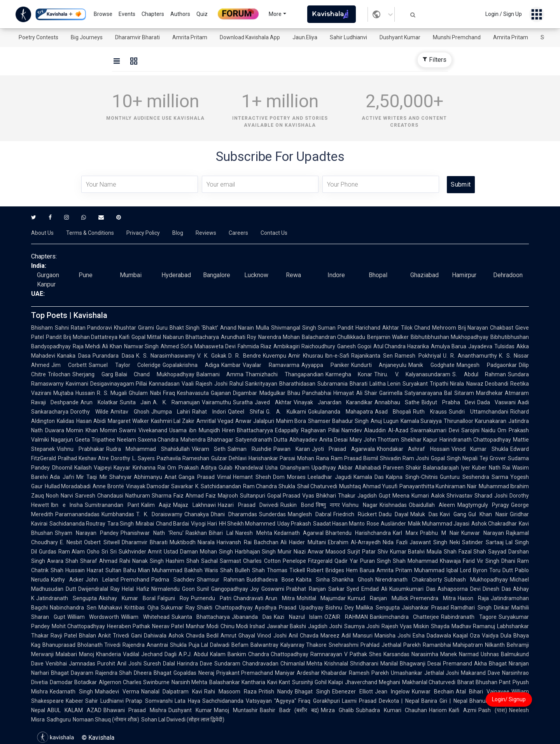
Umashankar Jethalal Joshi (425, 673)
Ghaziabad (424, 275)
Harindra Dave (195, 664)
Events (127, 14)
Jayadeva (480, 346)
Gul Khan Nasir (488, 514)
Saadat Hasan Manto (339, 524)
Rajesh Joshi (212, 384)
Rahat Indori (209, 412)
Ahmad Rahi (115, 561)
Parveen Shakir (402, 468)
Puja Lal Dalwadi (209, 645)
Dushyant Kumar (400, 37)
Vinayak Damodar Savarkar (160, 486)
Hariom (438, 710)
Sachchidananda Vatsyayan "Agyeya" (249, 701)
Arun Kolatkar (99, 402)
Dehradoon (508, 275)
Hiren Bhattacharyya (248, 430)
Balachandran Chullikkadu (334, 337)
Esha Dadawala (432, 636)
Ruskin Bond (297, 505)
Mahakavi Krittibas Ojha (129, 608)
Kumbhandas (118, 514)
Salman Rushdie (249, 449)
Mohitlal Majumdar (321, 598)
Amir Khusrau (306, 356)
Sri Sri (109, 552)
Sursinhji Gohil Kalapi (318, 682)
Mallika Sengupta (378, 608)
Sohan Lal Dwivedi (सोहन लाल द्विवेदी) (183, 720)
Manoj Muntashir (236, 710)
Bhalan (87, 636)
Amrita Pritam (190, 37)
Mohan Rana (313, 458)
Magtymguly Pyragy (483, 505)
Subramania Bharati (342, 384)
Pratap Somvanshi (149, 701)
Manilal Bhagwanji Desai (411, 664)
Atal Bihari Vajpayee (483, 692)
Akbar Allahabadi (360, 468)
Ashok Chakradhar (494, 524)
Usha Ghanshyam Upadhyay (301, 468)
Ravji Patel (64, 636)
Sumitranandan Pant (112, 505)
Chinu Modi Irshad (243, 626)
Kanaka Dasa (74, 356)
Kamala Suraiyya (421, 421)
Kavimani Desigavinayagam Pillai (106, 384)
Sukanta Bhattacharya (201, 617)
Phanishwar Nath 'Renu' (152, 533)
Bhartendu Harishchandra (358, 533)
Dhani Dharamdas (234, 514)
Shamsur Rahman (221, 580)
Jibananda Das (252, 617)
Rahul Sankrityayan (254, 384)
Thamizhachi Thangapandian (284, 374)
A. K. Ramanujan (177, 402)
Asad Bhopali (393, 412)
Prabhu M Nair (440, 533)
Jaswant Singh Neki (435, 542)
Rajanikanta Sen (372, 356)
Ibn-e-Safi (337, 356)
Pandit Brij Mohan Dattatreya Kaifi (88, 337)
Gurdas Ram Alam (62, 552)
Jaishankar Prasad (425, 608)
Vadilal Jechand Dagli (150, 654)
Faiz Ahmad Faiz (195, 496)
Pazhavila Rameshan (183, 458)
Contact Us (274, 233)
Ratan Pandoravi (92, 328)
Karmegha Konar (349, 374)
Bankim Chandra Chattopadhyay (268, 654)
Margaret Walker (128, 421)
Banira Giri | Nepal (444, 701)
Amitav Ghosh (130, 412)
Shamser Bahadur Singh (338, 421)
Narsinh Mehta (190, 682)
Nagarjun (62, 440)
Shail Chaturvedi (317, 486)
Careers (238, 233)
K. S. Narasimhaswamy (166, 356)
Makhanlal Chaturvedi (429, 682)
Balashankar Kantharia (237, 682)
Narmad (469, 654)
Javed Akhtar (273, 402)
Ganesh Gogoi (354, 346)
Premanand (458, 664)
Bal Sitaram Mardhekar (473, 393)
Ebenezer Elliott (353, 692)
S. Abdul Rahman (479, 374)
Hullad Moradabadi (68, 486)
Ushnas (490, 654)
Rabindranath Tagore (469, 617)
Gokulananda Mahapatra (340, 412)
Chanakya (197, 514)
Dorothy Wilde (89, 412)
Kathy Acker (67, 580)
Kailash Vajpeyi (93, 468)
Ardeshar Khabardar (322, 673)
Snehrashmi (344, 645)
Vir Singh (488, 561)
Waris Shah (219, 570)
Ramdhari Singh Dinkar (480, 608)
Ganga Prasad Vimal (205, 477)
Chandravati (248, 598)
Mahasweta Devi (215, 346)
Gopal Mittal (146, 337)
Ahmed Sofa (177, 346)
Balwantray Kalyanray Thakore (289, 645)
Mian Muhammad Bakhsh (170, 570)
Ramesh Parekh (369, 673)
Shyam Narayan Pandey (87, 533)
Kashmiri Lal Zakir (173, 421)
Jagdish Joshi (325, 626)
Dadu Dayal (394, 514)
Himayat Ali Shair (355, 393)
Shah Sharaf (81, 561)
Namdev (352, 430)
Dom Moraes (290, 477)
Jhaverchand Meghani (373, 682)
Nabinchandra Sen (73, 608)
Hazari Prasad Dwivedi (248, 505)
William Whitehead (145, 617)
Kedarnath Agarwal (299, 533)
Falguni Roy (173, 598)
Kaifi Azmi (463, 710)
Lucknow (256, 275)
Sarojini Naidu (479, 430)
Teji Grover (493, 458)
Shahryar (121, 477)
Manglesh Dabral (310, 514)
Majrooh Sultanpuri (241, 496)
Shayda (440, 626)
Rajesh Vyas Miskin (405, 626)
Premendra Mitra (433, 598)
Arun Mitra (280, 598)
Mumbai (131, 275)
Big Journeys (87, 37)
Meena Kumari (411, 496)
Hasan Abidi (91, 421)
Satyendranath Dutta (261, 440)
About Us (42, 233)
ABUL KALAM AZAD (74, 710)
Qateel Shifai (246, 412)
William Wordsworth (93, 617)
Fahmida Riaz (255, 346)
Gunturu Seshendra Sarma (474, 477)
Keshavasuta (193, 393)
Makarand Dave (480, 673)
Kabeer (74, 701)
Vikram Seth (209, 449)
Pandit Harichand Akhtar (368, 328)
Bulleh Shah (250, 570)
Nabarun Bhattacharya (191, 337)
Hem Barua (360, 570)
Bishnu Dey (340, 608)
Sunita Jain (135, 402)
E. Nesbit (71, 542)
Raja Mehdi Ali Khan (97, 346)
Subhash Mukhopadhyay (476, 580)
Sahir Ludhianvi (348, 37)
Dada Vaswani (496, 402)
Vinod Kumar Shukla (480, 449)
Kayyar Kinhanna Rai (139, 468)
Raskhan (196, 533)
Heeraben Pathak (129, 626)
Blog (178, 233)
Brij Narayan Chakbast (486, 328)
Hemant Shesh (252, 477)
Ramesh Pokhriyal (418, 356)
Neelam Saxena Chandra (148, 440)
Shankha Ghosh (353, 580)
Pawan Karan (292, 449)
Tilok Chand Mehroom (429, 328)
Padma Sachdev (173, 580)
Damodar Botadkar (73, 682)
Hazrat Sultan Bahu (111, 570)
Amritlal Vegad (215, 421)
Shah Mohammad (415, 561)
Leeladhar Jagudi (330, 477)
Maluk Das (424, 514)
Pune (86, 275)
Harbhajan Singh (255, 552)
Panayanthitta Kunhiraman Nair (438, 486)
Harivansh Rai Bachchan (248, 542)
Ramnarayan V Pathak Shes (346, 654)
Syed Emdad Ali (367, 589)
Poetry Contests (38, 37)
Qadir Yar (346, 561)
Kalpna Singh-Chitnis (412, 477)
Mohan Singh (216, 552)
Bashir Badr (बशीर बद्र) (289, 710)
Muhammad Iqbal (436, 570)
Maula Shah (442, 552)
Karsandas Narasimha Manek (420, 654)
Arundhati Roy (239, 337)
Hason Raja (473, 598)
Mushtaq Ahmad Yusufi (368, 486)
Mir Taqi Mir (92, 477)
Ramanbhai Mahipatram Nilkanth (464, 645)
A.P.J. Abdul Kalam (202, 654)
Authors (180, 14)
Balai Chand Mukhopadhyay (155, 374)
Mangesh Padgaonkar (487, 365)
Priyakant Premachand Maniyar (255, 673)
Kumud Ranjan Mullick (378, 598)
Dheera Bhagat (153, 673)
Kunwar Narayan (483, 533)
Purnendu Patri (211, 598)
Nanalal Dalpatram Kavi (172, 692)
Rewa (293, 275)
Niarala (206, 542)
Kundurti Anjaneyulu (379, 365)
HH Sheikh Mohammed (247, 524)
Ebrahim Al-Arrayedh (354, 542)
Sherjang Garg (93, 374)
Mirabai (145, 524)
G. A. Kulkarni (286, 412)
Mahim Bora (291, 421)
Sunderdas (272, 514)
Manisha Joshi (393, 636)
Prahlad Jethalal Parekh (390, 645)
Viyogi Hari (204, 524)
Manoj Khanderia (100, 654)
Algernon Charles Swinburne (134, 682)
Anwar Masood (327, 552)
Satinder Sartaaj (483, 542)
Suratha (243, 402)
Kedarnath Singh (71, 692)
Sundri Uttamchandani (479, 412)
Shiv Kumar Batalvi (401, 552)
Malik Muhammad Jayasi (439, 524)
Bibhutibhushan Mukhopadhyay (450, 337)
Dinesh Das (497, 589)
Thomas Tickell (286, 570)
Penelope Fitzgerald (308, 561)
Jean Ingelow (392, 692)
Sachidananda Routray (77, 524)
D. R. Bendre (245, 356)
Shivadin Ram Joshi (404, 458)
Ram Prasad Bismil (354, 458)
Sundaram (227, 664)
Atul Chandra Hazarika (401, 346)
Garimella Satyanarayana (411, 393)
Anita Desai (333, 440)
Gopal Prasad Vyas (291, 496)
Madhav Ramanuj (473, 626)
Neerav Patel (168, 626)
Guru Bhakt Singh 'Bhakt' (187, 328)
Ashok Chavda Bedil (193, 636)
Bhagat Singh (312, 692)
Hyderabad (176, 275)
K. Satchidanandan (218, 486)
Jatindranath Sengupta (66, 598)
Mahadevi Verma (117, 692)
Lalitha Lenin (385, 384)
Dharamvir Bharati (137, 37)
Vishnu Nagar (360, 505)
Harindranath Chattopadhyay (475, 440)
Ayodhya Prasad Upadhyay (289, 608)
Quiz (202, 14)
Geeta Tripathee (95, 440)
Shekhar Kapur (419, 440)
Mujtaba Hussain (74, 393)
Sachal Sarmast (221, 561)
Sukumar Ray (178, 608)
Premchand (135, 580)
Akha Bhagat (490, 664)
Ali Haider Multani (303, 542)
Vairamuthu (216, 402)
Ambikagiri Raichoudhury (304, 346)
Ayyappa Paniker (325, 365)
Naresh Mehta (254, 533)
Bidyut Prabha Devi (448, 402)
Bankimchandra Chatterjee (405, 617)
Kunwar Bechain (433, 692)
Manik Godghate (431, 365)
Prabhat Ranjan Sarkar (315, 589)
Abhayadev (303, 440)
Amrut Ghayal (238, 636)
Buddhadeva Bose (270, 580)
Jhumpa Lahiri (171, 412)
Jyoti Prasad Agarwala (343, 449)
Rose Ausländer (386, 524)
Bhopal (378, 275)
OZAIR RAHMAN (346, 617)
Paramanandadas (77, 514)
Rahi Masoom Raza (230, 692)
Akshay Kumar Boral (127, 598)
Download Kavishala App (250, 37)
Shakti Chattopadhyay (225, 608)
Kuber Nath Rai (491, 468)
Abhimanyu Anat (155, 477)
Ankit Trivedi (114, 636)
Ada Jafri (62, 477)
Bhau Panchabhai (309, 393)
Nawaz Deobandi (487, 384)
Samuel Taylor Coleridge (125, 365)
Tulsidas (504, 346)
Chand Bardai (172, 524)
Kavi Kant (279, 682)
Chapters (153, 14)
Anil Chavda (304, 636)
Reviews (206, 233)
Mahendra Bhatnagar (207, 440)
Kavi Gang (453, 514)
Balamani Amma (220, 374)
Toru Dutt (501, 570)
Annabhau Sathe (397, 402)
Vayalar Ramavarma (271, 365)
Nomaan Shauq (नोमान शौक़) (106, 720)
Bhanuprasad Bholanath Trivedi (81, 645)
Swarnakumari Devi (435, 430)
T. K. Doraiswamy (159, 514)
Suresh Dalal (159, 664)
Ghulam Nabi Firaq (152, 393)
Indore (336, 275)
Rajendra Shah (114, 673)
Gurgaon (48, 275)
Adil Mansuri (357, 636)
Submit (461, 184)
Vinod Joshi (272, 636)
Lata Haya (187, 701)
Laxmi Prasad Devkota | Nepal (381, 701)
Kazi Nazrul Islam (298, 617)
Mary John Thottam (374, 440)
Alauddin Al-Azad (386, 430)
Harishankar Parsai (272, 458)
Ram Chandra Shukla (269, 486)
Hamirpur (464, 275)
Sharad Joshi (491, 496)
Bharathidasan (297, 384)
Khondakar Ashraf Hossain (413, 449)
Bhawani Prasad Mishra (135, 710)
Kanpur (46, 284)
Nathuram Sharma (149, 496)
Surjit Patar (361, 552)
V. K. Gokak (212, 356)
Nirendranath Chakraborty (409, 580)
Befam (240, 645)
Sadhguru (59, 720)
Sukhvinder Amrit (140, 552)
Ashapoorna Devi (459, 589)
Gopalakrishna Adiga (191, 365)
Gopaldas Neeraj (194, 673)
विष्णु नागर (328, 505)
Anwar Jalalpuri (255, 421)
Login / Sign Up (504, 14)
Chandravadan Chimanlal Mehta (283, 664)
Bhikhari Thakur (336, 496)
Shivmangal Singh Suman (303, 328)
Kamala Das (369, 477)
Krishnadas (393, 505)
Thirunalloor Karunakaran (475, 421)
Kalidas (66, 421)
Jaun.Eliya (305, 37)
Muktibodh (183, 542)
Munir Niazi (292, 552)
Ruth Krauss (430, 412)
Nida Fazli (395, 542)
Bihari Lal (221, 533)
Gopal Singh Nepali (454, 458)
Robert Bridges (325, 570)
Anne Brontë (108, 486)
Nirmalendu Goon (173, 589)
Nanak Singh (148, 561)
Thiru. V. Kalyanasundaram (412, 374)
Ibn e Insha (67, 505)
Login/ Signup (509, 699)
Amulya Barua (449, 346)
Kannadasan (164, 384)
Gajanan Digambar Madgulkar (248, 393)
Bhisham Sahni (50, 328)
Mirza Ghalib (337, 710)
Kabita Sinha (313, 580)
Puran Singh (375, 561)
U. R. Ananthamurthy (470, 356)
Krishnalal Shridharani (351, 664)
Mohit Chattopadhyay (78, 626)
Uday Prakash (294, 524)
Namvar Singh (142, 346)
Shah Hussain (68, 570)
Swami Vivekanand (143, 430)
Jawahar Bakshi (287, 626)
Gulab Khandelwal (241, 468)
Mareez (330, 636)
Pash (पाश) (493, 710)
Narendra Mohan (279, 337)
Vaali (188, 384)
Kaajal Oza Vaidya (476, 636)
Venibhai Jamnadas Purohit (80, 664)
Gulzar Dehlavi (229, 458)
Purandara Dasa (113, 356)
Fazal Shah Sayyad (482, 552)
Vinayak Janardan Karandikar (333, 402)
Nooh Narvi (59, 496)
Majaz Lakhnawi (194, 505)
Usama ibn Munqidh (195, 430)
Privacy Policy (143, 233)
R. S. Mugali (112, 393)
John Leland (102, 580)
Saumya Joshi (362, 626)
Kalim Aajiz (156, 505)
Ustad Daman (181, 552)
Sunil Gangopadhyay (222, 589)
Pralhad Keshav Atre (83, 458)
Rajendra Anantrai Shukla (154, 645)
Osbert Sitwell (102, 542)
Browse (103, 14)
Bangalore (217, 275)
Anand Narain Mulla (245, 328)
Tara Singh (121, 524)
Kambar (231, 365)
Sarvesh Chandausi (99, 496)
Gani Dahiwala (149, 636)
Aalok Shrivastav (452, 496)
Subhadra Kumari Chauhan (392, 710)
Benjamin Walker (388, 337)
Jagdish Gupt (374, 496)
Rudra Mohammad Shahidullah (148, 449)
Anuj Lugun (385, 421)
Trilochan (59, 374)
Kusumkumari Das (412, 589)
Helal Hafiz (135, 589)
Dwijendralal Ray (99, 589)
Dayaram (82, 673)
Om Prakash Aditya (192, 468)
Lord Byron (474, 570)
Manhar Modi (202, 626)
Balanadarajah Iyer (447, 468)
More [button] (275, 14)
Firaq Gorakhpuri (319, 701)
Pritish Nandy (276, 692)
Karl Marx (405, 533)
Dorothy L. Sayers (133, 458)
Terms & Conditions (90, 233)
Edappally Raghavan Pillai (307, 430)
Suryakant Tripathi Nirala (433, 384)
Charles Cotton (262, 561)
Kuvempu (275, 356)
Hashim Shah (182, 561)
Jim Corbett (69, 365)
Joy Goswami (267, 589)
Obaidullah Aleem (432, 505)
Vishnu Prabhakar (80, 449)
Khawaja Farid (457, 561)
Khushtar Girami (134, 328)
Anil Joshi (129, 664)
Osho (93, 552)
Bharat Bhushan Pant (484, 682)
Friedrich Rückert (355, 514)
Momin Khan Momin (92, 430)
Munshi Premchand (457, 37)
